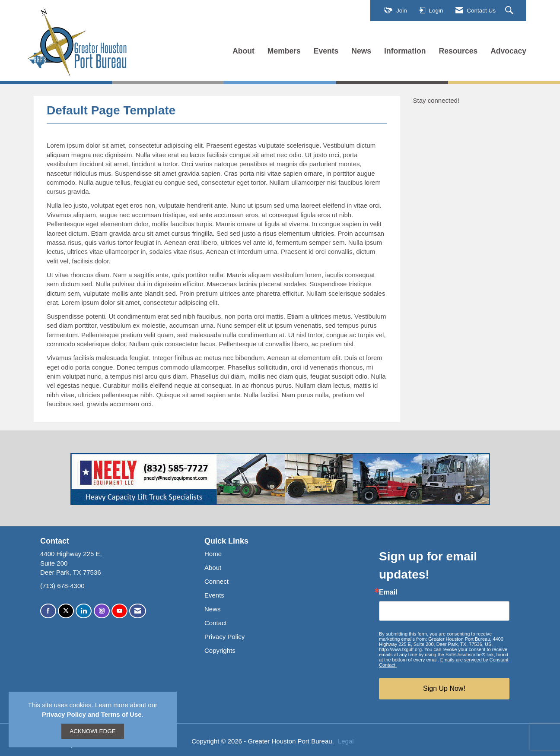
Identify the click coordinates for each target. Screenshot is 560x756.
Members (284, 51)
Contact (216, 623)
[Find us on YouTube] (119, 611)
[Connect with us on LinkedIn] (84, 611)
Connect (216, 581)
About (243, 51)
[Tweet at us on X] (66, 611)
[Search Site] (510, 11)
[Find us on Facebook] (48, 611)
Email (388, 592)
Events (326, 51)
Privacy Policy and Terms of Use (92, 714)
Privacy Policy (224, 637)
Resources (458, 51)
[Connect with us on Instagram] (102, 611)
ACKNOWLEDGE (93, 731)
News (361, 51)
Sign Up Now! (444, 688)
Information (405, 51)
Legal (346, 741)
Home (213, 554)
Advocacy (508, 51)
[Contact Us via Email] (138, 611)
